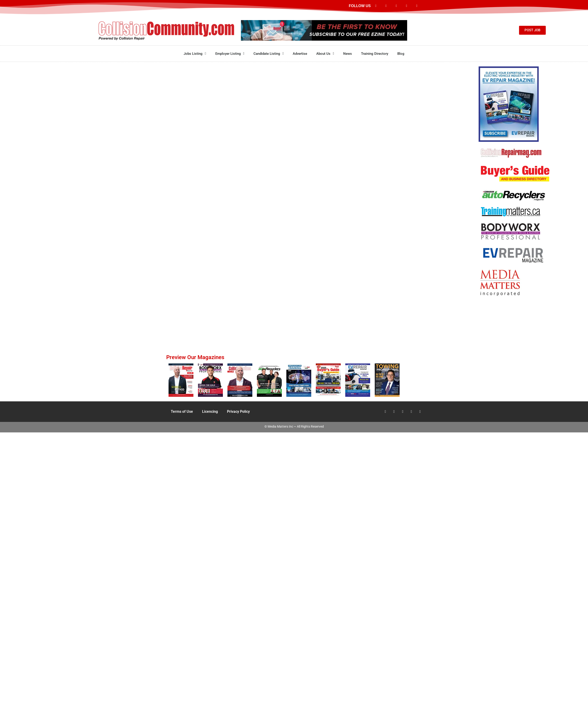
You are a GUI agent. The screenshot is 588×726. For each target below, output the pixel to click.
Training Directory (375, 54)
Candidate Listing (269, 54)
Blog (401, 54)
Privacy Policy (238, 412)
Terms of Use (182, 412)
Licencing (210, 412)
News (348, 54)
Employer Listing (230, 54)
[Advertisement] (517, 315)
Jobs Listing (195, 54)
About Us (325, 54)
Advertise (300, 54)
